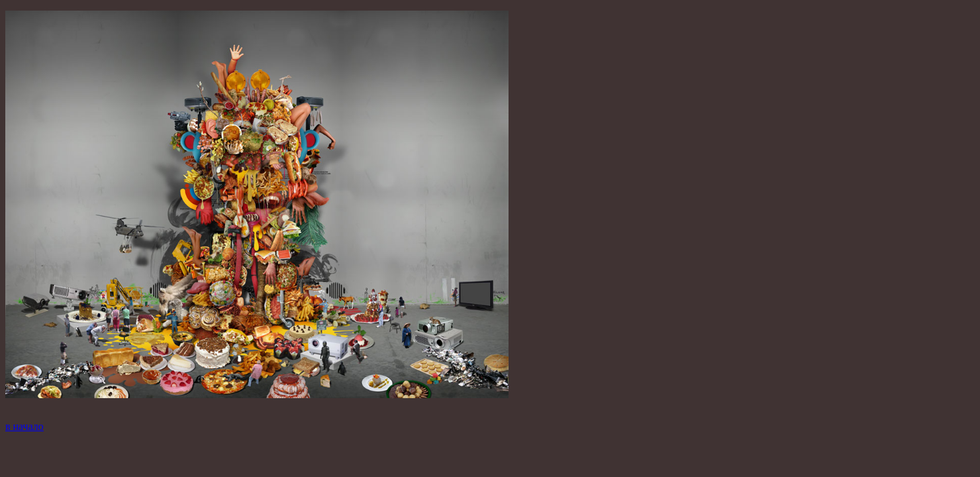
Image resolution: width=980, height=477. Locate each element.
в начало (24, 426)
